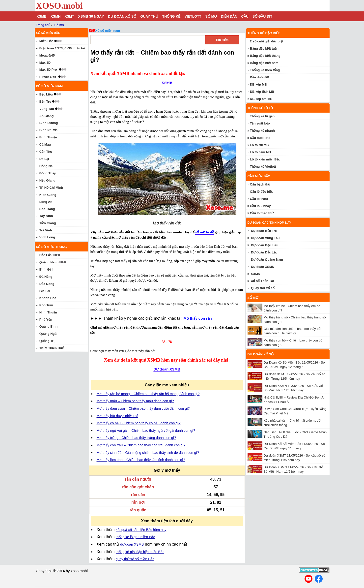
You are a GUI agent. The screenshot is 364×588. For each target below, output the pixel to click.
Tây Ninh (46, 216)
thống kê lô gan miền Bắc (135, 537)
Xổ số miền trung (51, 247)
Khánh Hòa (48, 298)
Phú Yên (46, 320)
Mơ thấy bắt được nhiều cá (118, 416)
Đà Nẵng (46, 277)
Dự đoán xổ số (122, 16)
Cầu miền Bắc (259, 176)
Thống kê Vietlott (263, 167)
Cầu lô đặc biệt (261, 192)
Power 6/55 (48, 77)
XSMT (69, 16)
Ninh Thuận (48, 312)
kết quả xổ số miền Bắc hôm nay (141, 530)
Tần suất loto (260, 123)
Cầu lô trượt (259, 199)
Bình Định (47, 269)
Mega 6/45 (47, 55)
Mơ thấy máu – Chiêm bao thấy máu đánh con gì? (135, 401)
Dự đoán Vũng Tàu (265, 238)
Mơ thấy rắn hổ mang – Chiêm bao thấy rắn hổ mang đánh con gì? (148, 394)
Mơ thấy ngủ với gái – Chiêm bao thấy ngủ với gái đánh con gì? (146, 431)
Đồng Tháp (48, 173)
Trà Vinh (46, 230)
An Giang (47, 116)
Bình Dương (49, 123)
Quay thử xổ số (263, 288)
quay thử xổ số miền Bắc (135, 559)
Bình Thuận (48, 137)
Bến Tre (45, 102)
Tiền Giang (48, 223)
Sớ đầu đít (262, 16)
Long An (46, 202)
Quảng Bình (48, 326)
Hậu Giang (47, 180)
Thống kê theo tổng (265, 70)
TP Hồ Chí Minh (51, 188)
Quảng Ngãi (48, 334)
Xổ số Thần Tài (262, 281)
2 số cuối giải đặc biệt (267, 41)
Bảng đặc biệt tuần (264, 48)
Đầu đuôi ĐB (260, 77)
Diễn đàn (229, 16)
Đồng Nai (46, 166)
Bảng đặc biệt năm (264, 63)
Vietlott (193, 16)
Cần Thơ (46, 152)
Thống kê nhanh (262, 131)
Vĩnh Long (47, 237)
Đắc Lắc (45, 255)
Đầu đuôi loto (260, 138)
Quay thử (149, 16)
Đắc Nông (47, 284)
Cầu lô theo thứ (262, 213)
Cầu (245, 16)
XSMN (56, 16)
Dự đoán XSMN (263, 267)
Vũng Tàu (47, 109)
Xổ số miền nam (108, 31)
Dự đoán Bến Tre (264, 231)
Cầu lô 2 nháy (260, 206)
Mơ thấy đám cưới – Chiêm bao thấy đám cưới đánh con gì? (143, 408)
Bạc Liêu (46, 94)
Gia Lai (45, 291)
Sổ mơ (211, 16)
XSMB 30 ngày (91, 16)
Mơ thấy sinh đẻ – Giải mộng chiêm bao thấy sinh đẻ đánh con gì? (148, 453)
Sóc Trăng (47, 209)
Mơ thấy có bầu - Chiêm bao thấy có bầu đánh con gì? (139, 423)
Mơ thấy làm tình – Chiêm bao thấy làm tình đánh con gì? (141, 460)
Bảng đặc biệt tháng (265, 56)
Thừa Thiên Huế (52, 348)
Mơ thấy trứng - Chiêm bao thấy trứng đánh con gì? (136, 438)
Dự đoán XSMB (167, 369)
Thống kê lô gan (262, 116)
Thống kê (171, 16)
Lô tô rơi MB (259, 145)
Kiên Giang (48, 195)
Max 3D (45, 63)
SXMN (256, 274)
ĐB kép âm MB (261, 99)
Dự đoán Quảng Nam (267, 260)
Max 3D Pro (48, 70)
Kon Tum (46, 305)
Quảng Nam (48, 262)
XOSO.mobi (59, 6)
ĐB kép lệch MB (262, 92)
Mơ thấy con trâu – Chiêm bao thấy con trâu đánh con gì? (141, 445)
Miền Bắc (46, 41)
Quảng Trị (47, 341)
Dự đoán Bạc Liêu (265, 245)
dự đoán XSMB (132, 544)
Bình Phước (48, 130)
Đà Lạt (44, 159)
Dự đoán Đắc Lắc (264, 252)
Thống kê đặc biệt (264, 33)
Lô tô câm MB (261, 152)
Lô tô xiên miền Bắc (265, 159)
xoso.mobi (79, 571)
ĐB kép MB (259, 84)
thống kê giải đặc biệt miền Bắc (140, 552)
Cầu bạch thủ (260, 184)
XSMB (42, 16)
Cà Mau (45, 144)
